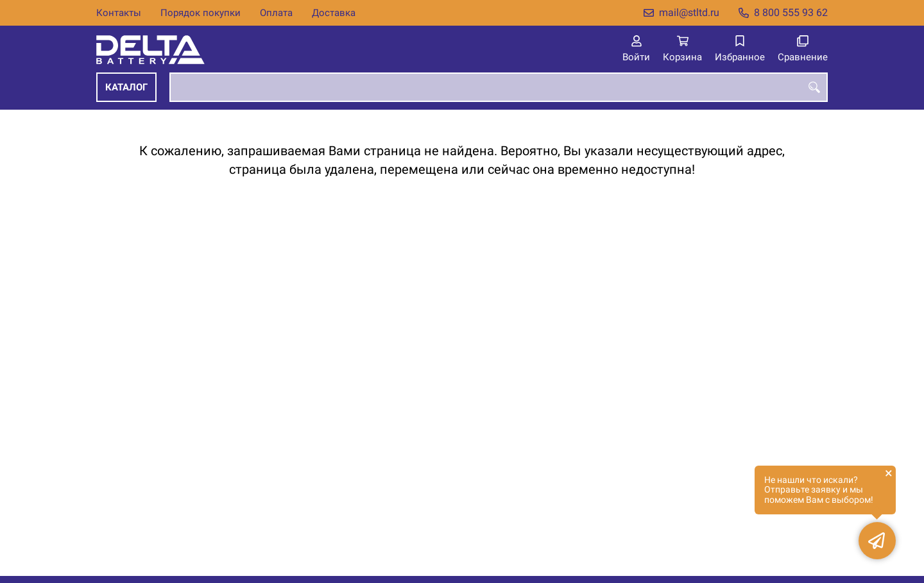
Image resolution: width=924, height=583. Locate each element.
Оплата (276, 13)
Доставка (334, 13)
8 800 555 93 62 (791, 13)
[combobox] (499, 87)
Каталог (126, 87)
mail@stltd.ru (689, 13)
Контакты (119, 13)
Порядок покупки (201, 13)
